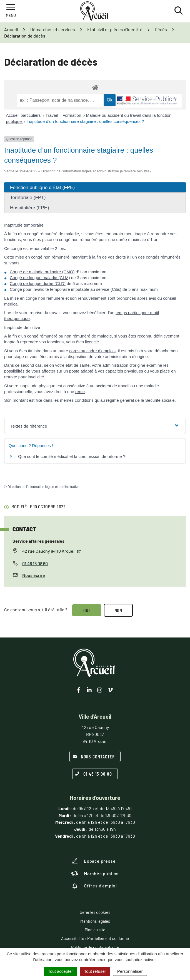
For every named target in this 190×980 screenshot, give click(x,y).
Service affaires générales (38, 541)
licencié (92, 342)
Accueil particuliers (24, 115)
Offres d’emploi (94, 886)
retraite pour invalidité (24, 377)
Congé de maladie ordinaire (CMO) (42, 272)
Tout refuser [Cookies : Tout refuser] (95, 971)
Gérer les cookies (95, 912)
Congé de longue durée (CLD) (38, 283)
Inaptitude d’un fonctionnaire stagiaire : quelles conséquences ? (85, 121)
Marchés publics (95, 874)
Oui (87, 610)
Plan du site (95, 930)
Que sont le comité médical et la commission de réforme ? (72, 456)
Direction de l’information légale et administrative (43, 487)
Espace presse (93, 861)
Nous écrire (34, 575)
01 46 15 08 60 (35, 563)
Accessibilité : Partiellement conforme (95, 938)
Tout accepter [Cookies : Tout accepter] (61, 971)
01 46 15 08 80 (94, 774)
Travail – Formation (64, 115)
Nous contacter (94, 756)
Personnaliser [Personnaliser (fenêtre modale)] (130, 971)
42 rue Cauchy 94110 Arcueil (52, 551)
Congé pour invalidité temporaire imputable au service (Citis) (66, 289)
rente (80, 392)
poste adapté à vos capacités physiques (106, 371)
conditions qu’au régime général (104, 400)
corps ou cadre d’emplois (92, 351)
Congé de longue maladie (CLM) (40, 278)
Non (118, 610)
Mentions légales (95, 921)
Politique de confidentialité (95, 947)
